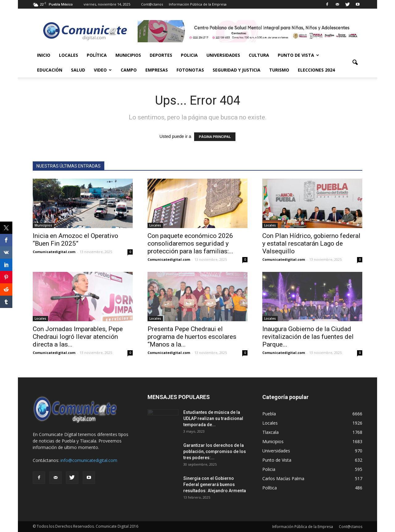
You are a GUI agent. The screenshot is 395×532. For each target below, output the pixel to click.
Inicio (44, 55)
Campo (129, 70)
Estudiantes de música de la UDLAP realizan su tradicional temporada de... (213, 418)
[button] (355, 63)
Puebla (269, 414)
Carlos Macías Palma (283, 478)
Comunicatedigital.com (54, 252)
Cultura (259, 55)
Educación (50, 70)
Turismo (279, 70)
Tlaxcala (270, 432)
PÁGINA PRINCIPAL (215, 137)
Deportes (161, 55)
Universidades (223, 55)
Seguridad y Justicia (237, 70)
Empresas (157, 70)
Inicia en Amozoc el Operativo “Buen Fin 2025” (75, 240)
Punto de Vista (298, 55)
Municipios (128, 55)
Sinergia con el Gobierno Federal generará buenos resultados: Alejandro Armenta (215, 484)
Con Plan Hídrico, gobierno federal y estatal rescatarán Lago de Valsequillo (311, 243)
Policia (189, 55)
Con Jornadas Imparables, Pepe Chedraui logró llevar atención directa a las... (78, 337)
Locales (69, 55)
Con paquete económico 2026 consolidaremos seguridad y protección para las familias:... (190, 243)
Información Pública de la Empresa (198, 4)
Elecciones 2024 (316, 70)
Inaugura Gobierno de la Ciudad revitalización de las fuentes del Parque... (308, 337)
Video (103, 70)
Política (97, 55)
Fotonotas (190, 70)
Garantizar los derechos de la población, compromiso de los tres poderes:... (215, 451)
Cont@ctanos (152, 4)
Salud (78, 70)
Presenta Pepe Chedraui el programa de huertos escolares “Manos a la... (192, 337)
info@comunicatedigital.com (89, 460)
